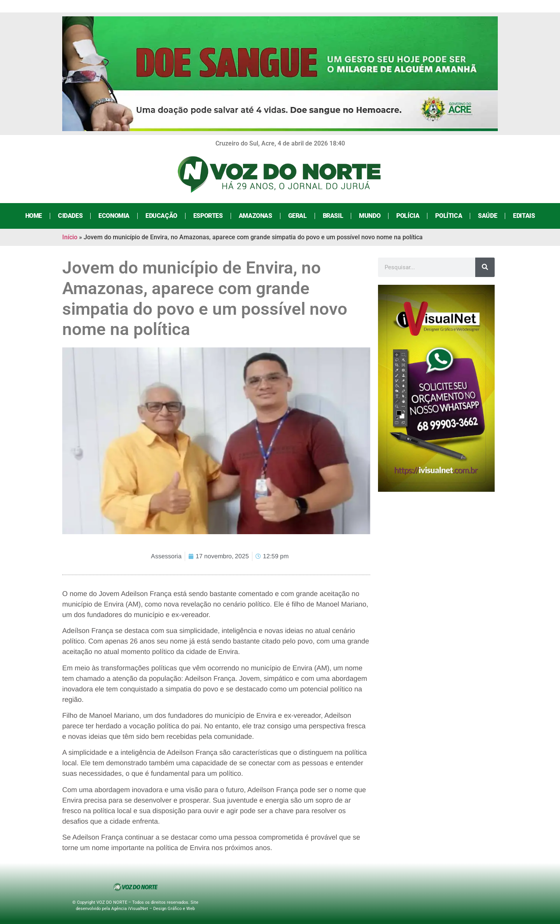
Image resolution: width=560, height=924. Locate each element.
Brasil (333, 216)
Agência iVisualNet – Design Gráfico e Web (153, 909)
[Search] (485, 267)
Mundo (370, 216)
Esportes (208, 216)
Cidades (70, 216)
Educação (161, 216)
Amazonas (255, 216)
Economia (114, 216)
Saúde (487, 216)
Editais (524, 216)
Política (449, 216)
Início (70, 237)
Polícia (408, 216)
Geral (297, 216)
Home (34, 216)
